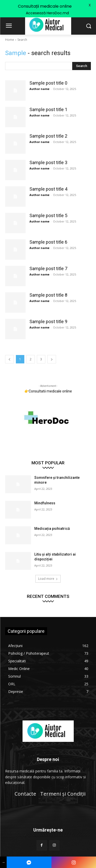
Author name (39, 89)
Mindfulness (45, 503)
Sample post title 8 (48, 295)
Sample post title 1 (48, 109)
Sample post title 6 (48, 242)
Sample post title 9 (48, 321)
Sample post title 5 (48, 215)
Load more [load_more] (48, 579)
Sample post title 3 (48, 162)
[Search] (82, 66)
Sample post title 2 (48, 136)
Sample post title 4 (48, 189)
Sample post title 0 (48, 83)
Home (10, 40)
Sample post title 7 (48, 268)
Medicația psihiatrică (52, 529)
